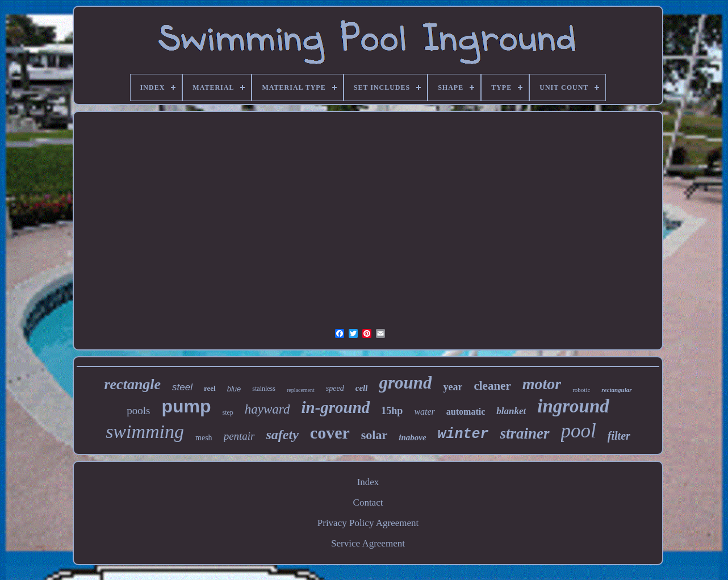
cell (362, 388)
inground (573, 406)
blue (234, 389)
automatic (466, 412)
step (227, 412)
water (424, 412)
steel (182, 387)
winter (463, 434)
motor (542, 384)
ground (405, 383)
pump (186, 406)
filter (619, 436)
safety (283, 435)
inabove (412, 437)
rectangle (132, 384)
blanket (511, 411)
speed (335, 388)
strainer (525, 433)
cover (330, 433)
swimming (145, 431)
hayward (267, 409)
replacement (301, 390)
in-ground (335, 407)
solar (374, 435)
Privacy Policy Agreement (368, 523)
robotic (581, 390)
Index (368, 482)
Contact (368, 502)
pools (138, 410)
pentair (239, 436)
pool (579, 431)
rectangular (616, 390)
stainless (264, 389)
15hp (392, 411)
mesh (204, 438)
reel (210, 388)
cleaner (492, 386)
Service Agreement (368, 543)
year (453, 387)
